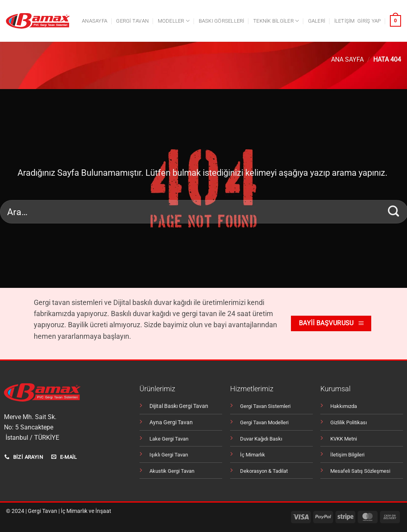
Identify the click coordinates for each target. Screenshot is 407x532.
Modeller (174, 21)
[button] (369, 21)
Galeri (317, 21)
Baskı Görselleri (222, 21)
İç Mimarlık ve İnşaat (86, 511)
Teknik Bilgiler (276, 21)
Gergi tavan (132, 21)
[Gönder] (394, 212)
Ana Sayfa (347, 59)
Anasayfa (95, 21)
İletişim (345, 21)
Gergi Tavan (43, 511)
